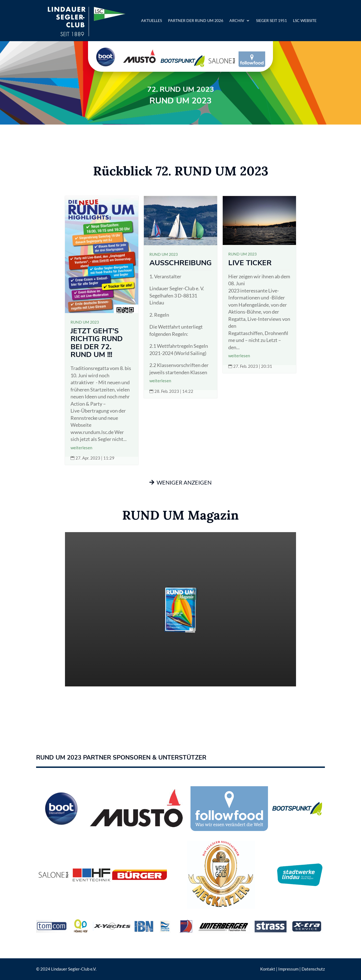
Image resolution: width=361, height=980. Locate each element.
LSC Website (305, 20)
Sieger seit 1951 (271, 20)
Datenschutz (313, 969)
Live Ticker (250, 263)
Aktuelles (151, 20)
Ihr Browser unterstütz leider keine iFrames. (180, 609)
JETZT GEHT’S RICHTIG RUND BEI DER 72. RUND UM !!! (97, 343)
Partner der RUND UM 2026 (196, 20)
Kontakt (268, 969)
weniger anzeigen (184, 482)
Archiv (237, 20)
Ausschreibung (180, 263)
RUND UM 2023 (85, 322)
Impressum (288, 969)
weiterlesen (81, 448)
